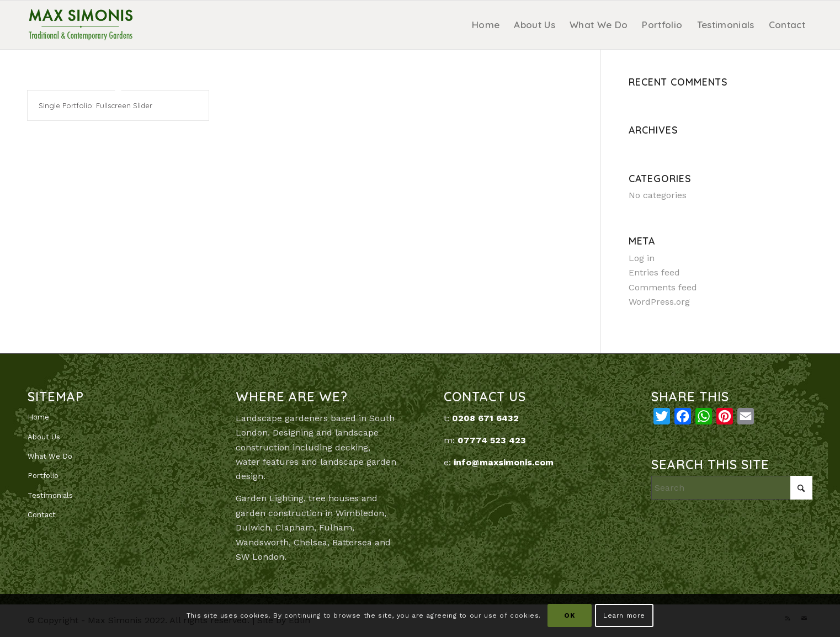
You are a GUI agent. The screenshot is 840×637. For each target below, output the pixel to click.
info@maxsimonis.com (504, 462)
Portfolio (43, 476)
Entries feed (654, 272)
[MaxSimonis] (81, 25)
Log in (642, 258)
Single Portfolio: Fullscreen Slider (95, 105)
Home (38, 417)
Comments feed (663, 287)
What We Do (50, 456)
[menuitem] (486, 25)
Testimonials (50, 495)
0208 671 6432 (485, 418)
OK (569, 615)
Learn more (624, 615)
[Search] (732, 488)
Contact (42, 515)
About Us (44, 437)
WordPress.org (659, 302)
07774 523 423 (492, 440)
